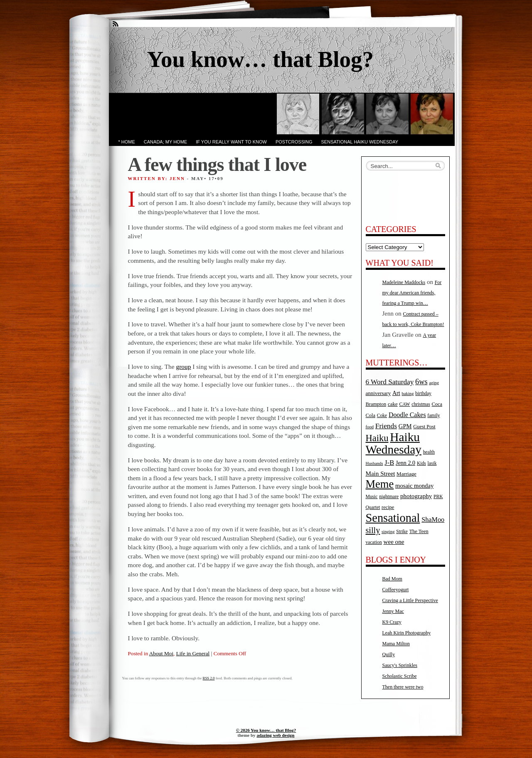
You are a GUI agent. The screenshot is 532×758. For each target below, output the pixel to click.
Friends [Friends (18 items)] (386, 426)
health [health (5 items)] (429, 452)
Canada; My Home (165, 142)
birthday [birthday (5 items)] (423, 394)
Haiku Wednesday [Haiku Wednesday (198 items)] (394, 443)
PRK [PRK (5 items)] (438, 497)
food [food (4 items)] (370, 427)
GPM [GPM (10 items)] (405, 426)
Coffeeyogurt (396, 590)
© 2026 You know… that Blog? (266, 730)
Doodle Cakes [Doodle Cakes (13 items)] (407, 415)
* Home (127, 142)
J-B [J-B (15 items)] (389, 463)
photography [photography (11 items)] (416, 496)
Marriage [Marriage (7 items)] (406, 474)
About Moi (161, 653)
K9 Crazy (392, 622)
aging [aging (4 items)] (434, 383)
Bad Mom (392, 579)
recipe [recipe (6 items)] (388, 507)
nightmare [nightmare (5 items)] (389, 497)
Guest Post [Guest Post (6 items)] (424, 427)
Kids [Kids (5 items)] (421, 463)
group (184, 367)
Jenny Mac (393, 611)
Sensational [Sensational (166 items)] (393, 518)
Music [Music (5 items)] (372, 497)
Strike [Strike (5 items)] (402, 532)
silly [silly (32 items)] (373, 530)
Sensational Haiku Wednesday (360, 142)
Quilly (389, 654)
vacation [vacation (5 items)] (374, 542)
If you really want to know (231, 142)
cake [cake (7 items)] (393, 404)
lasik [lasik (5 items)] (432, 463)
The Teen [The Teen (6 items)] (419, 531)
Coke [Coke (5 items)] (382, 416)
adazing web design (275, 735)
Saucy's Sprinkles (400, 665)
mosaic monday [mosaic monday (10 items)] (414, 486)
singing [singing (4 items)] (388, 532)
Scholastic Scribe (400, 676)
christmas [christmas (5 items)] (421, 404)
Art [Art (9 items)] (396, 393)
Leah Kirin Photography (407, 633)
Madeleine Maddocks (404, 282)
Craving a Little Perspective (410, 600)
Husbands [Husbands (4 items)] (374, 463)
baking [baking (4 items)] (408, 394)
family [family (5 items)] (433, 416)
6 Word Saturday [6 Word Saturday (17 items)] (390, 382)
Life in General (193, 653)
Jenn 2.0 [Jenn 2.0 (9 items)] (405, 463)
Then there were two (403, 687)
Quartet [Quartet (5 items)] (373, 507)
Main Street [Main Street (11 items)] (381, 474)
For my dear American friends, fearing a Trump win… (412, 293)
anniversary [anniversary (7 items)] (378, 393)
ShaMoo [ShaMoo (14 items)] (433, 520)
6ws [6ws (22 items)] (421, 382)
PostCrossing (294, 142)
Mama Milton (396, 644)
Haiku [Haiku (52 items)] (377, 438)
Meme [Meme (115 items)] (380, 484)
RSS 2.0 (209, 678)
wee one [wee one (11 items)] (394, 542)
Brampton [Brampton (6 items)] (376, 404)
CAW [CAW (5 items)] (404, 404)
